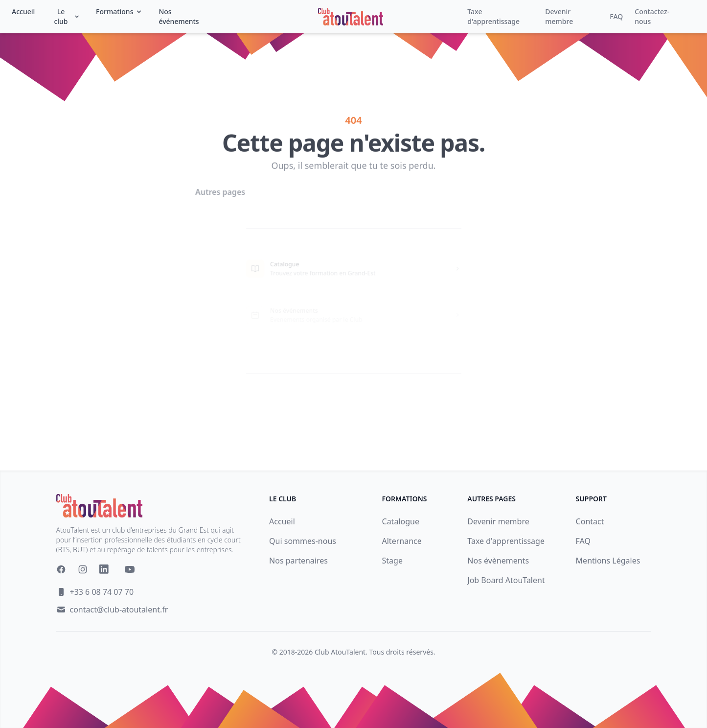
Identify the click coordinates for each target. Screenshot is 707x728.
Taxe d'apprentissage (493, 16)
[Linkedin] (106, 571)
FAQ (616, 16)
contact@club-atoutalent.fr (119, 610)
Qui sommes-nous (303, 541)
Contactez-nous (652, 16)
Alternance (402, 541)
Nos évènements (498, 561)
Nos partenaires (298, 561)
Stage (392, 561)
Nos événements (179, 16)
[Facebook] (61, 569)
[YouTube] (130, 569)
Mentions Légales (608, 561)
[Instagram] (83, 569)
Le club (67, 16)
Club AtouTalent (340, 652)
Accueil (23, 12)
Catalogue (401, 521)
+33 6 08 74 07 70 (102, 592)
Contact (590, 521)
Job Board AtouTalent (506, 580)
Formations (119, 12)
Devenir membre (559, 16)
